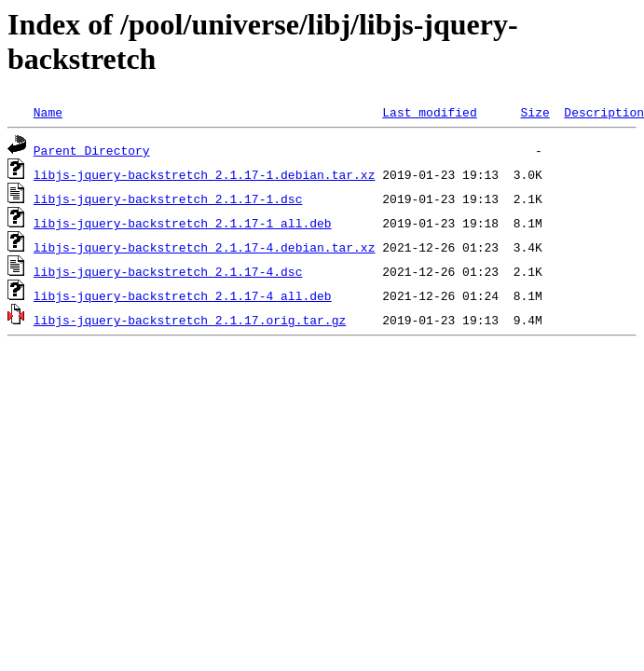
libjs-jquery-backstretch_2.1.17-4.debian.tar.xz (205, 247)
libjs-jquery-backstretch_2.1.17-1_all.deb (183, 223)
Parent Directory (92, 150)
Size (534, 112)
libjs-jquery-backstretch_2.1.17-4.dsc (168, 271)
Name (48, 112)
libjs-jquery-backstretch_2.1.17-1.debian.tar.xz (205, 174)
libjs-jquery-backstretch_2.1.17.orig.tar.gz (190, 320)
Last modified (429, 112)
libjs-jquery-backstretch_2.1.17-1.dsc (168, 199)
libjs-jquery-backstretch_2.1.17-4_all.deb (183, 295)
